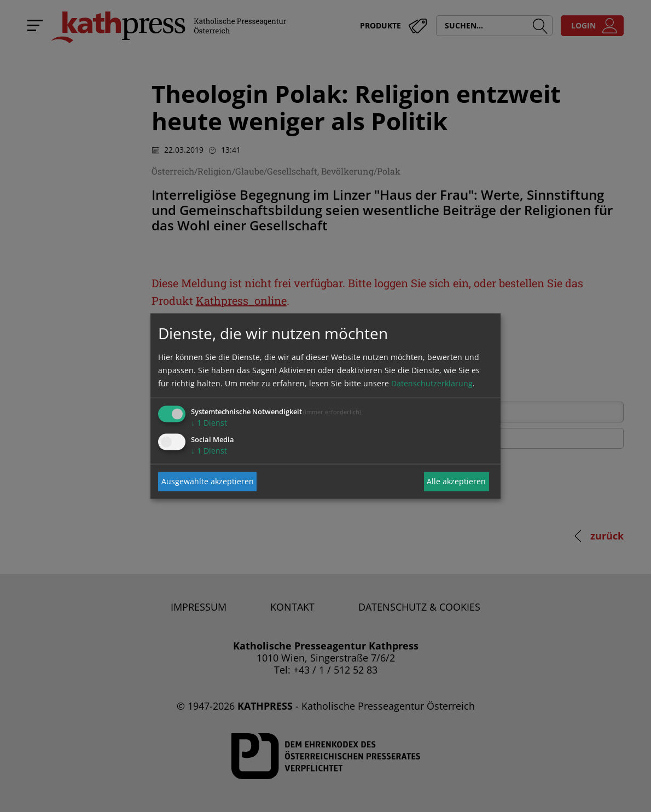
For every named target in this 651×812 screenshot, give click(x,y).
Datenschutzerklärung (432, 383)
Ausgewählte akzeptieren (208, 481)
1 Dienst (209, 422)
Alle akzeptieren (456, 481)
